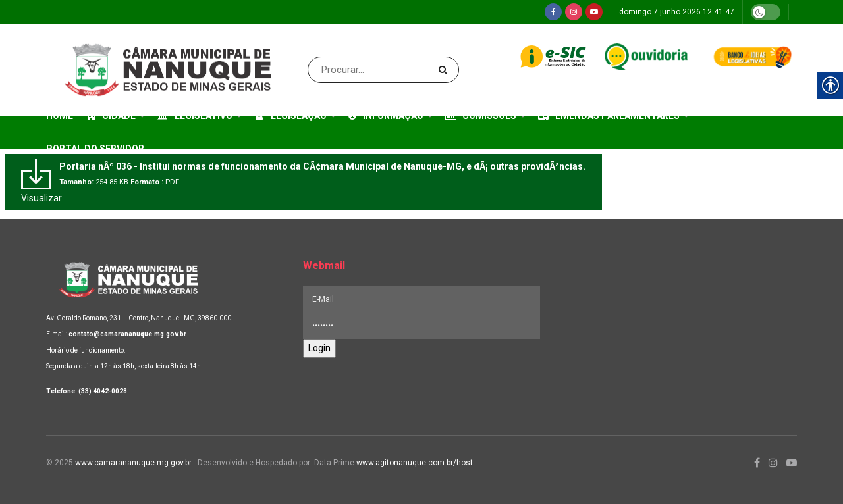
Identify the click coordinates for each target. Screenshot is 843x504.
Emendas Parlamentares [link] (609, 116)
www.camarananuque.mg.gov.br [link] (133, 463)
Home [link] (60, 116)
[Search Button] (446, 70)
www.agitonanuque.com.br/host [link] (415, 463)
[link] (553, 12)
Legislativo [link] (195, 116)
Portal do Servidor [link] (95, 149)
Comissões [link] (481, 116)
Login (319, 348)
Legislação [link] (290, 116)
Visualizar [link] (41, 198)
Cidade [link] (112, 116)
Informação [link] (386, 116)
